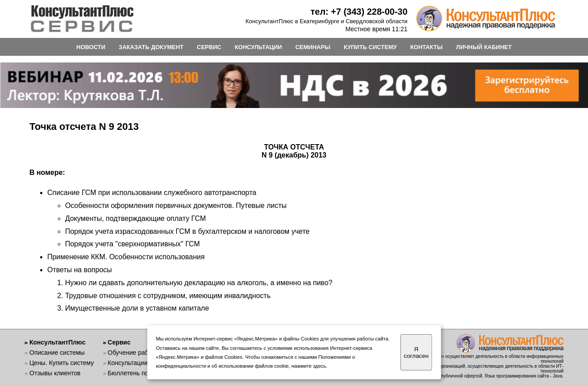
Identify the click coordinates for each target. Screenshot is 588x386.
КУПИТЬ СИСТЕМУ (370, 47)
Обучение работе (133, 353)
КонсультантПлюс (58, 342)
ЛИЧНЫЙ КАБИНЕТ (484, 47)
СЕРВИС (209, 47)
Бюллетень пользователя (145, 373)
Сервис (119, 342)
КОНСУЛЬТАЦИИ (258, 47)
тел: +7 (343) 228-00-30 (359, 12)
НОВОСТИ (91, 47)
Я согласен (416, 353)
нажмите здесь (309, 366)
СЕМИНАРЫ (313, 47)
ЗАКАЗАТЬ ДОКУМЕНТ (151, 47)
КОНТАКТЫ (426, 47)
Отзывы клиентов (55, 373)
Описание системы (57, 353)
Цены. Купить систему (62, 363)
